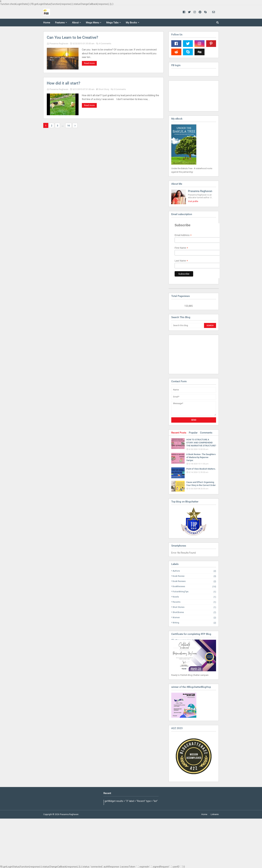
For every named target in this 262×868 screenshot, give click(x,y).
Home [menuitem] (47, 23)
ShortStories (194, 612)
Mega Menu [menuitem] (92, 23)
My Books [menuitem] (131, 23)
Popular (193, 433)
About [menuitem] (75, 23)
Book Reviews (194, 581)
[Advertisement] (188, 354)
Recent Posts (179, 433)
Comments (206, 433)
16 (69, 126)
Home (204, 814)
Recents (194, 602)
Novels (194, 597)
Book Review (194, 576)
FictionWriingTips (194, 592)
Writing (194, 623)
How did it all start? (63, 83)
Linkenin (215, 814)
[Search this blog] (187, 325)
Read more (89, 63)
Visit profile (193, 201)
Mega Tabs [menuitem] (112, 23)
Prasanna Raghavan (59, 44)
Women (194, 618)
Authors (194, 571)
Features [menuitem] (60, 23)
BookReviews (194, 587)
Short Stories (194, 607)
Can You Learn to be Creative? (72, 37)
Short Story (104, 89)
